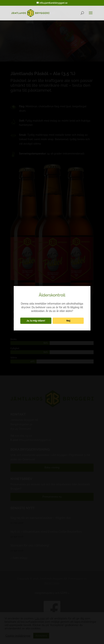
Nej (68, 321)
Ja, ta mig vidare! (36, 321)
